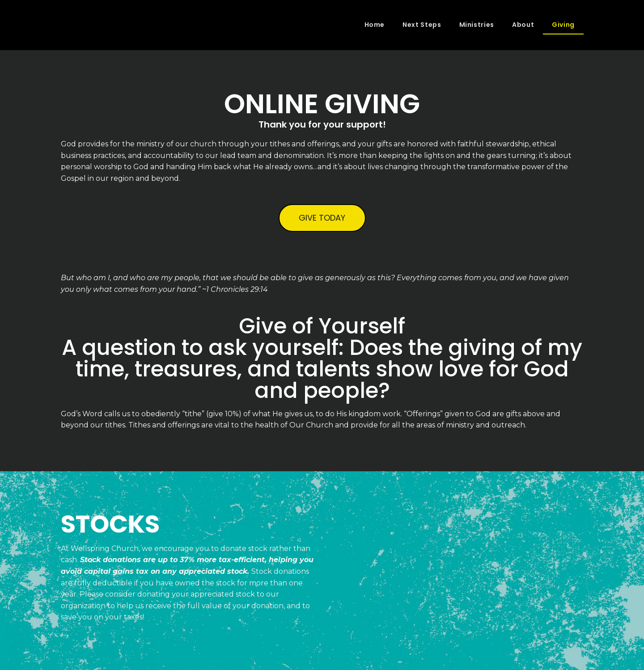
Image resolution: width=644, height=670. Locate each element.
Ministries (477, 25)
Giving (563, 25)
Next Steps (422, 25)
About (523, 25)
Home (375, 25)
